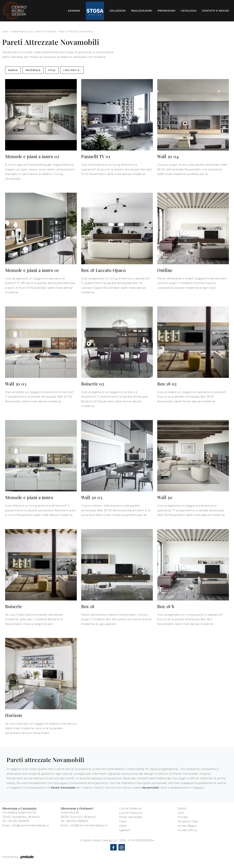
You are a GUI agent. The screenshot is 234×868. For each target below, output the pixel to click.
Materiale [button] (33, 70)
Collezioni (118, 11)
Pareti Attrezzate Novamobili (76, 32)
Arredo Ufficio (187, 830)
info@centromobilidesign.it (30, 825)
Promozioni (166, 11)
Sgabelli (125, 830)
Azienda (74, 11)
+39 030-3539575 (18, 821)
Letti (181, 813)
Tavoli (123, 821)
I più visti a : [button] (72, 70)
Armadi (183, 817)
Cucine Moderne (130, 808)
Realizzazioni (142, 11)
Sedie (123, 826)
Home (5, 32)
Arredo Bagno (187, 826)
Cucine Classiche (131, 813)
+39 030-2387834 (77, 821)
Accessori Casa (188, 821)
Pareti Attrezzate (46, 32)
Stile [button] (52, 70)
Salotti (182, 808)
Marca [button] (13, 70)
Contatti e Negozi (216, 11)
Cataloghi (189, 11)
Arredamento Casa (22, 32)
